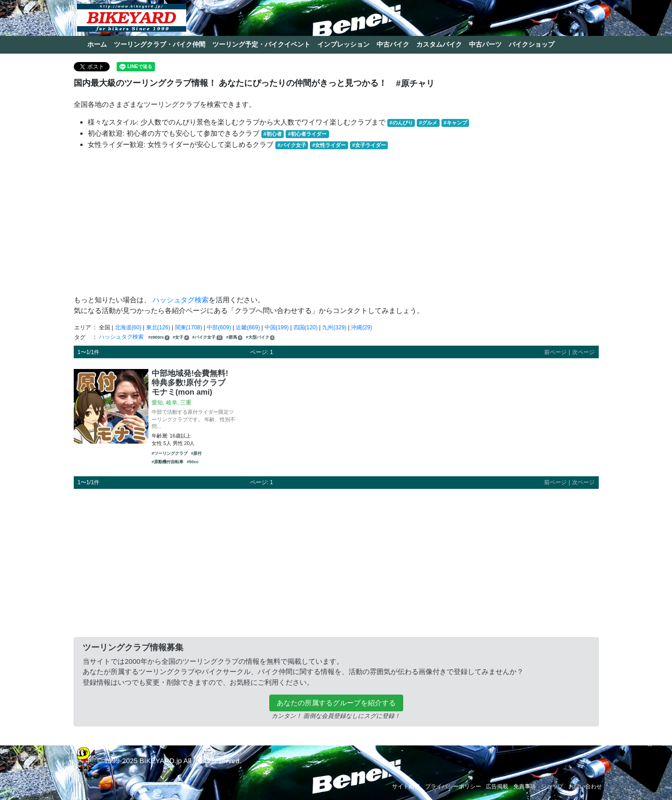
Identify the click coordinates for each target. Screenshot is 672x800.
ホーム (97, 44)
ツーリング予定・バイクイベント (261, 44)
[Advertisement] (336, 223)
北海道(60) (128, 327)
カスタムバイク (439, 44)
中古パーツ (485, 44)
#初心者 (273, 134)
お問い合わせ (585, 786)
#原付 (196, 453)
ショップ (552, 786)
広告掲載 (497, 786)
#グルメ (428, 123)
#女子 (181, 337)
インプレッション (343, 44)
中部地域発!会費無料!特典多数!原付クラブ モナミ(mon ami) (190, 383)
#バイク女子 (292, 145)
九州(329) (334, 327)
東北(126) (158, 327)
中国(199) (277, 327)
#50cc (192, 462)
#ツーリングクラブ (170, 453)
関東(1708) (189, 327)
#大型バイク (260, 337)
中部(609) (219, 327)
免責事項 (525, 786)
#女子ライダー (369, 145)
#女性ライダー (329, 145)
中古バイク (393, 44)
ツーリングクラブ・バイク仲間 (160, 44)
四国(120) (306, 327)
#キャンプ (455, 123)
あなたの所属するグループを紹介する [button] (336, 703)
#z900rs (159, 337)
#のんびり (401, 123)
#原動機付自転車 (168, 462)
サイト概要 (406, 786)
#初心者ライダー (307, 134)
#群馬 (234, 337)
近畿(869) (248, 327)
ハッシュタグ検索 (181, 300)
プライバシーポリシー (453, 786)
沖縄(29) (361, 327)
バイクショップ (532, 44)
